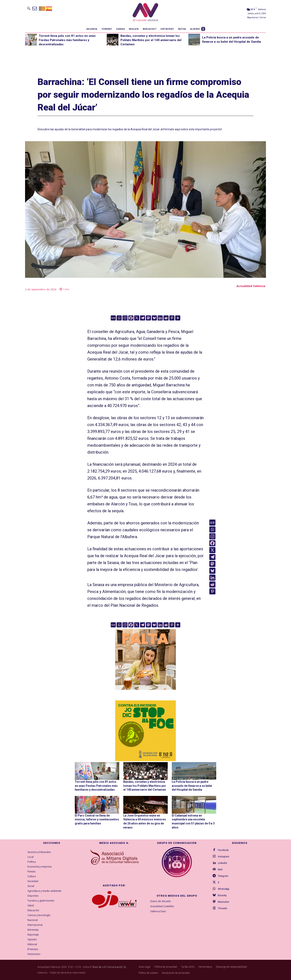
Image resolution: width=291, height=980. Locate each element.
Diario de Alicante (161, 901)
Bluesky (222, 895)
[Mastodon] (148, 318)
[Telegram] (143, 318)
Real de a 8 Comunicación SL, (110, 967)
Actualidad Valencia (251, 286)
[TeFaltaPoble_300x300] (145, 660)
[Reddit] (166, 318)
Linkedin (222, 863)
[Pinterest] (172, 318)
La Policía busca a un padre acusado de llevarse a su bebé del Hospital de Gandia (192, 786)
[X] (137, 318)
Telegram (223, 876)
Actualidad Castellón (162, 906)
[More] (178, 318)
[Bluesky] (154, 318)
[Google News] (113, 318)
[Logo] (145, 13)
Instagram (224, 857)
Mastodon (224, 902)
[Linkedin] (160, 318)
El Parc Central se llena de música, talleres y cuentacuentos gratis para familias (97, 819)
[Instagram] (125, 318)
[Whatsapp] (119, 318)
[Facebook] (131, 318)
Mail (220, 870)
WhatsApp (224, 889)
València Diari (158, 911)
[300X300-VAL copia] (145, 731)
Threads (222, 908)
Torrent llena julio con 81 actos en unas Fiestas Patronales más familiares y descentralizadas (67, 40)
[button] (29, 8)
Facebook (223, 850)
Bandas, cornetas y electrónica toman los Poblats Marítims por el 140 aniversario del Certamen (151, 40)
